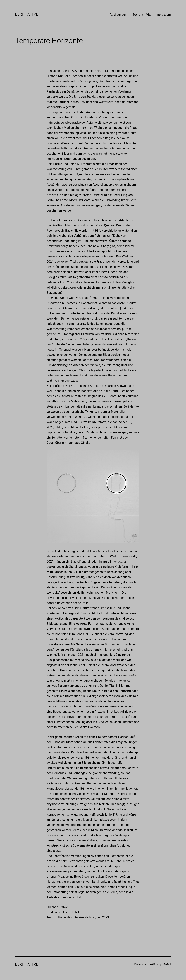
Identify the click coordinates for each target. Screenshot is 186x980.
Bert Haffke (27, 14)
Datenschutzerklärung (148, 964)
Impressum (163, 15)
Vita (149, 15)
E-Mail (167, 964)
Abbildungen (118, 15)
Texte (136, 15)
